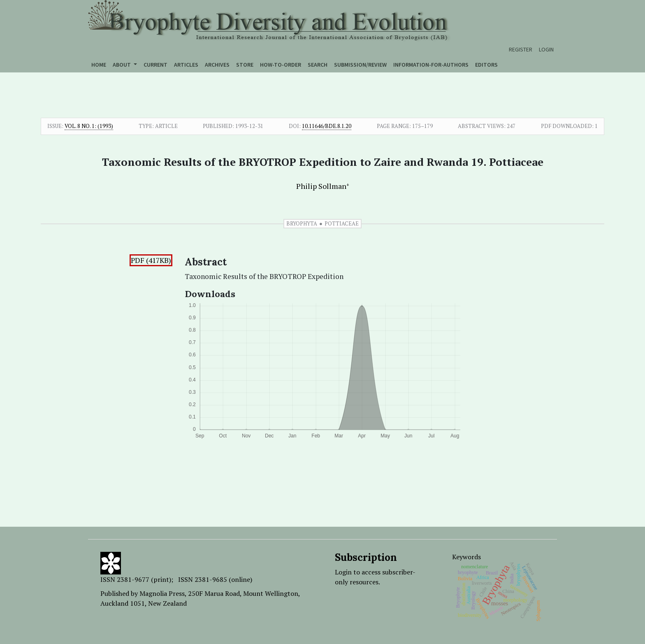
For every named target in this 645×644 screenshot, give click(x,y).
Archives (217, 65)
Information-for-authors (431, 65)
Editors (486, 65)
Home (99, 65)
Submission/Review (360, 65)
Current (155, 65)
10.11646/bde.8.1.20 (327, 126)
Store (245, 65)
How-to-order (281, 65)
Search (318, 65)
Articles (186, 65)
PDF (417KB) (151, 260)
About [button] (122, 65)
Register (521, 49)
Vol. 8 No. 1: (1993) (89, 126)
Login (546, 49)
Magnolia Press (162, 593)
